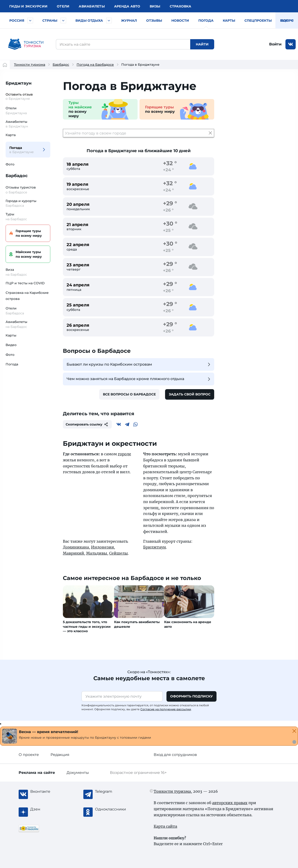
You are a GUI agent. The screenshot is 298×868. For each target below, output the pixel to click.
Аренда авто (127, 6)
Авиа (92, 6)
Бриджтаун (19, 83)
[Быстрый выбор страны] (63, 21)
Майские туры (27, 254)
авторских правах (230, 803)
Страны (50, 21)
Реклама (37, 773)
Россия (17, 21)
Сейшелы (119, 553)
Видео (11, 345)
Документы (78, 773)
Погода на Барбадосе (95, 65)
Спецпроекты (258, 21)
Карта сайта (165, 826)
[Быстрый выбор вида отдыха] (109, 21)
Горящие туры (27, 233)
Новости (180, 21)
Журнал (129, 21)
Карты (229, 21)
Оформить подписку (191, 696)
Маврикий (73, 553)
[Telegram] (127, 424)
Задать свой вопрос (190, 394)
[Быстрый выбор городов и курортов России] (30, 21)
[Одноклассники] (114, 809)
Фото (10, 164)
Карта (11, 135)
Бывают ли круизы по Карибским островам (139, 364)
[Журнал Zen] (49, 809)
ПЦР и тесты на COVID (25, 283)
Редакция (60, 755)
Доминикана (76, 547)
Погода (206, 21)
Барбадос (61, 65)
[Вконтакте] (119, 424)
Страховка (180, 6)
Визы (155, 6)
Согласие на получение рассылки (166, 709)
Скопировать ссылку (87, 424)
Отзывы (154, 21)
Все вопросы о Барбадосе (129, 394)
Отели (63, 6)
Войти (275, 44)
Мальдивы (97, 553)
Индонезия (102, 547)
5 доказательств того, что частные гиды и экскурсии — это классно (87, 626)
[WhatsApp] (135, 424)
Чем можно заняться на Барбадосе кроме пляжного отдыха (139, 379)
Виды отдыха (89, 21)
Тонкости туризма (30, 65)
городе (124, 454)
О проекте (29, 755)
